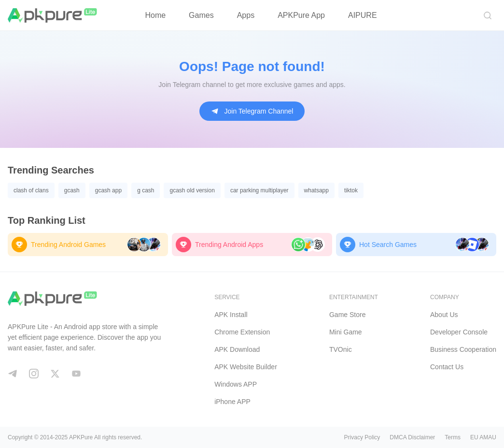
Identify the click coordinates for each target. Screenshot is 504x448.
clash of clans (31, 190)
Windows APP (236, 384)
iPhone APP (232, 402)
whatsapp (316, 190)
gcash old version (192, 190)
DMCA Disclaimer (412, 437)
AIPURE (363, 15)
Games (201, 15)
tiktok (351, 190)
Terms (453, 437)
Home (155, 15)
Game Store (347, 315)
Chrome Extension (242, 332)
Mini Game (346, 332)
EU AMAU (483, 437)
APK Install (231, 315)
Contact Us (447, 367)
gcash (72, 190)
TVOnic (341, 349)
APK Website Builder (246, 367)
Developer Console (459, 332)
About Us (444, 315)
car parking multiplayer (259, 190)
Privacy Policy (362, 437)
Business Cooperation (463, 349)
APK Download (237, 349)
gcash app (108, 190)
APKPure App (301, 15)
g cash (146, 190)
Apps (246, 15)
